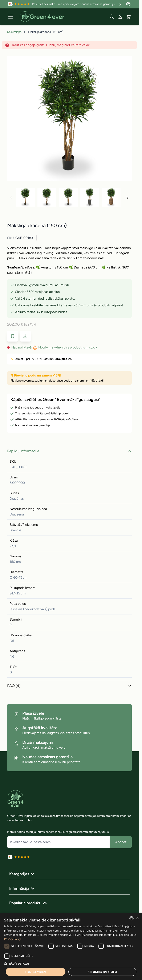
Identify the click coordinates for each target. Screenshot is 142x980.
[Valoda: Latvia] (128, 4)
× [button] (137, 918)
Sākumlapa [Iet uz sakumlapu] (14, 32)
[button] (71, 964)
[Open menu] (11, 17)
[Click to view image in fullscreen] (69, 118)
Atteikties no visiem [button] (102, 972)
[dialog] (71, 947)
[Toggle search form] (112, 17)
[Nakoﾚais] (127, 198)
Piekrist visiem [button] (35, 972)
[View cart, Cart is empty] (129, 17)
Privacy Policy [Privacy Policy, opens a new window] (13, 939)
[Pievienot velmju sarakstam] (13, 336)
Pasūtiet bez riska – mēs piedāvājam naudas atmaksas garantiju (77, 4)
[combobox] (131, 918)
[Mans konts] (120, 17)
